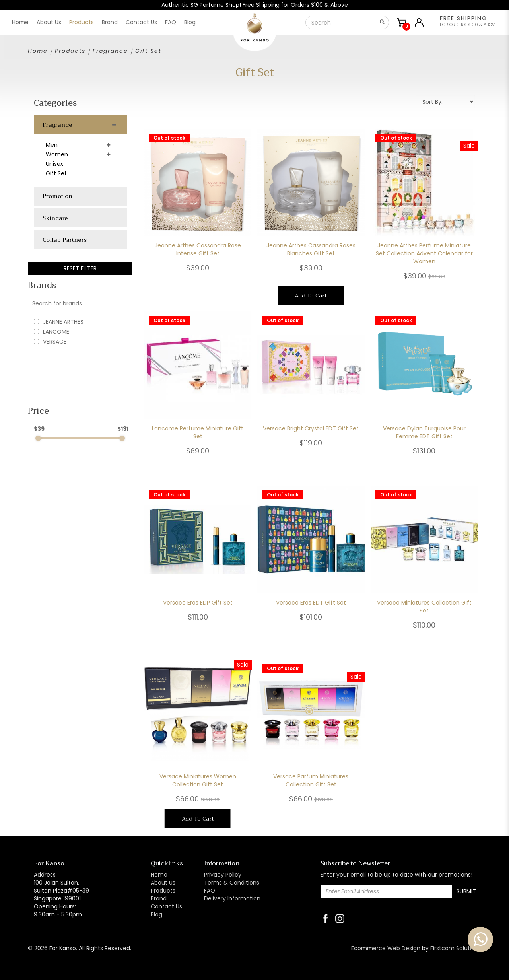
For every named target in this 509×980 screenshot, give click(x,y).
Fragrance (110, 51)
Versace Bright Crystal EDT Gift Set (311, 428)
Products (70, 51)
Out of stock (169, 138)
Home (38, 51)
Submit (466, 891)
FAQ (210, 891)
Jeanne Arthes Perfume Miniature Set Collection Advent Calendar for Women (424, 253)
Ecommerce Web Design (386, 948)
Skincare (55, 218)
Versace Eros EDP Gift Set (198, 603)
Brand (159, 898)
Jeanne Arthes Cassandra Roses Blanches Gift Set (311, 249)
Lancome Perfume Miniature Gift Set (198, 432)
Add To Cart (311, 296)
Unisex (54, 164)
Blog (156, 914)
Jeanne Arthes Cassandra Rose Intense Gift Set (198, 249)
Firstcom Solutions (456, 948)
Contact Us (166, 906)
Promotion (57, 196)
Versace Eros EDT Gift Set (311, 603)
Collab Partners (65, 240)
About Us (163, 883)
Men (52, 145)
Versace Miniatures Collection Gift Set (424, 607)
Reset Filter (80, 268)
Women (57, 154)
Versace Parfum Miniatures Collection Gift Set (311, 780)
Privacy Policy (223, 875)
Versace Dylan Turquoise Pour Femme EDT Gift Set (424, 432)
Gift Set (148, 51)
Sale (469, 146)
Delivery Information (232, 898)
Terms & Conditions (232, 883)
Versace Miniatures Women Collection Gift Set (198, 780)
